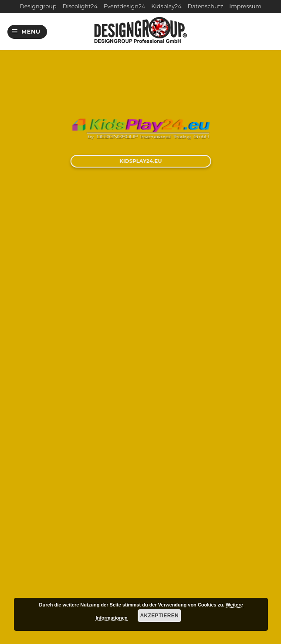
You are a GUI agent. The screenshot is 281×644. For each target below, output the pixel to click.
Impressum (245, 6)
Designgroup (38, 6)
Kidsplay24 (166, 6)
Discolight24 (80, 6)
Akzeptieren (160, 616)
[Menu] (27, 32)
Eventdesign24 (124, 6)
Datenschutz (206, 6)
